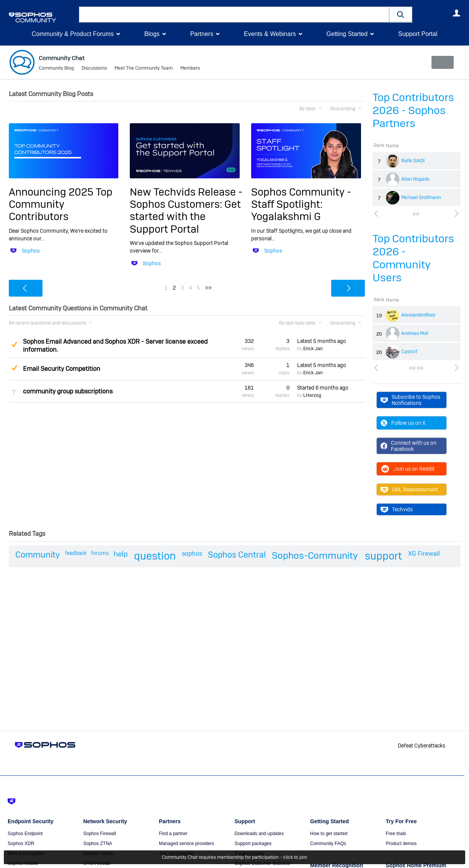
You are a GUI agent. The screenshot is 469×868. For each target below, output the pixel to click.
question (155, 556)
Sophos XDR (21, 844)
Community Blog (56, 69)
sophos (192, 554)
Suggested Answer (15, 344)
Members (190, 69)
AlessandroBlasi (418, 315)
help (121, 554)
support (383, 556)
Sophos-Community (315, 556)
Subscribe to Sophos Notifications (410, 400)
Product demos (401, 844)
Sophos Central (237, 555)
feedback (76, 553)
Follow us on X (403, 423)
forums (100, 553)
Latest (322, 341)
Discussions (94, 69)
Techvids (397, 509)
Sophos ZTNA (98, 844)
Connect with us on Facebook (409, 446)
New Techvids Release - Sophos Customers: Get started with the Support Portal (186, 210)
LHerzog (312, 395)
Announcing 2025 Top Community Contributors (61, 204)
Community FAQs (328, 844)
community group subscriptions (68, 391)
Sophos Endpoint (25, 834)
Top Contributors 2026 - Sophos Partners (413, 110)
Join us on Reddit (408, 469)
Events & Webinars (270, 34)
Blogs (152, 34)
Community (38, 555)
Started (323, 387)
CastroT (409, 352)
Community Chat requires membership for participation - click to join (234, 857)
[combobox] (234, 15)
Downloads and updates (259, 834)
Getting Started (347, 34)
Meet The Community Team (144, 69)
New (443, 62)
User (457, 13)
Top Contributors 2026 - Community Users (413, 258)
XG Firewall (424, 554)
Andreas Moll (415, 333)
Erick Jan (313, 349)
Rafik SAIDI (413, 161)
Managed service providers (186, 844)
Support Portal (418, 34)
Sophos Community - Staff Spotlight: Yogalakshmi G (301, 204)
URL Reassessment (409, 489)
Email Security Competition (62, 369)
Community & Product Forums (73, 34)
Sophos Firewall (100, 834)
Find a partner (173, 834)
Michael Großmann (421, 197)
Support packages (253, 844)
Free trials (396, 834)
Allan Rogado (415, 179)
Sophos (31, 251)
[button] (401, 14)
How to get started (329, 834)
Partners (202, 34)
